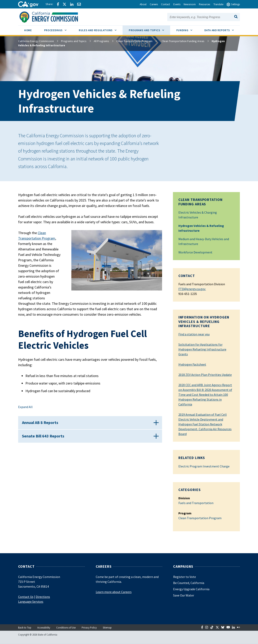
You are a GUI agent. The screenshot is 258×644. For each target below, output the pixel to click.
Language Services (31, 602)
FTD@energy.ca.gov (192, 289)
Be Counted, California (189, 583)
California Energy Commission (36, 41)
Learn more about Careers (114, 592)
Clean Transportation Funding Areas (181, 41)
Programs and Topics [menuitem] (149, 29)
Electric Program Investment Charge (204, 466)
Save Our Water (184, 595)
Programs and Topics (74, 41)
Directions (43, 597)
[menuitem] (28, 31)
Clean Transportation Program (134, 41)
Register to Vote (185, 577)
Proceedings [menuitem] (58, 29)
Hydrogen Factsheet (192, 364)
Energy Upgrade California (191, 589)
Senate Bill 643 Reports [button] (45, 441)
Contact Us (26, 597)
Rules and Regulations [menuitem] (101, 29)
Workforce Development (195, 252)
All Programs (101, 41)
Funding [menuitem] (187, 29)
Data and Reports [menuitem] (222, 29)
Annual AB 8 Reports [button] (42, 424)
